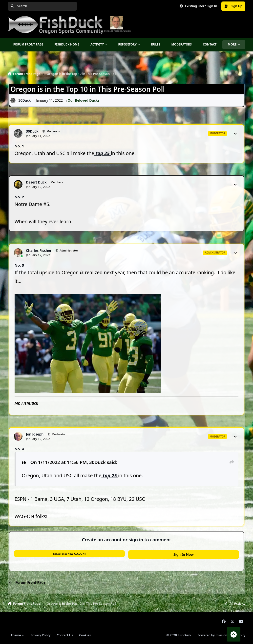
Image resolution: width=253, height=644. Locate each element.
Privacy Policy (40, 635)
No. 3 (19, 265)
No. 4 (19, 449)
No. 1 (19, 146)
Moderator (53, 131)
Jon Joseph (35, 434)
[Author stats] (235, 134)
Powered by (221, 635)
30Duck (24, 100)
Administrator (69, 250)
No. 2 (19, 197)
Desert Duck (36, 182)
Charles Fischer (39, 251)
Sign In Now (184, 554)
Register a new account (69, 554)
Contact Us (65, 635)
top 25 (103, 153)
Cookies (85, 635)
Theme (17, 635)
